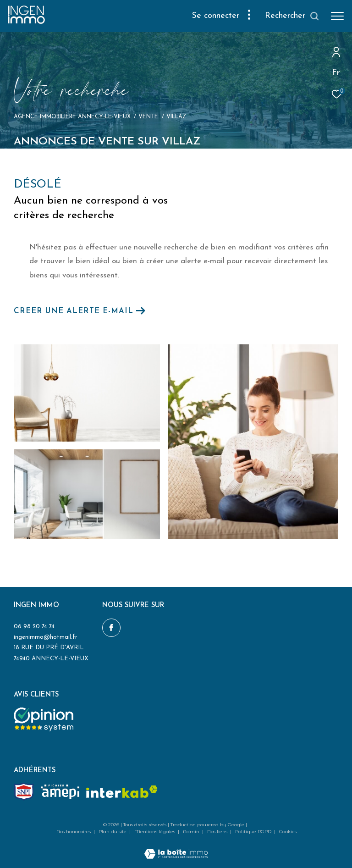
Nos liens (218, 832)
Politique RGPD (253, 832)
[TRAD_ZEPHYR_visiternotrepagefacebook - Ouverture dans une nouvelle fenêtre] (111, 628)
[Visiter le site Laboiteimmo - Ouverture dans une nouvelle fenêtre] (176, 848)
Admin (192, 832)
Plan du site (113, 832)
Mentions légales (155, 832)
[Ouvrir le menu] (337, 16)
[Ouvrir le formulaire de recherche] (292, 16)
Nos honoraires (74, 832)
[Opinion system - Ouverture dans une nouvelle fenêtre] (44, 719)
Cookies (288, 832)
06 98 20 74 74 (34, 627)
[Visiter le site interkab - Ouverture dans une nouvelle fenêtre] (122, 792)
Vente (148, 117)
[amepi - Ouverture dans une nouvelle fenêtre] (60, 792)
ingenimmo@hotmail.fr (46, 637)
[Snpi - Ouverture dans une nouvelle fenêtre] (24, 792)
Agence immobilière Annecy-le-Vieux (72, 117)
